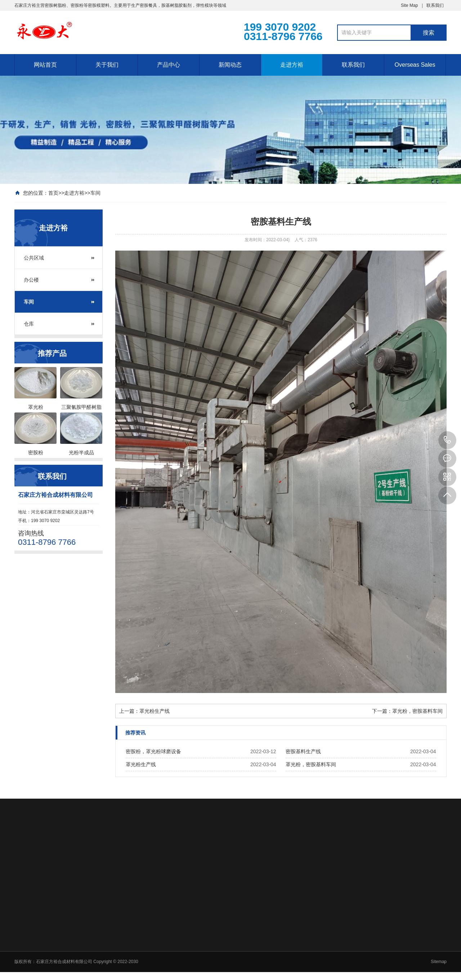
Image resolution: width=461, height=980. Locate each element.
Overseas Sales (415, 65)
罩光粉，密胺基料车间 (417, 711)
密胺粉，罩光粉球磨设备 (153, 751)
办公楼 (31, 280)
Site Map (409, 5)
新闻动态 (230, 65)
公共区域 (34, 258)
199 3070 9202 (447, 440)
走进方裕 (292, 65)
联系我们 (435, 5)
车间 (95, 193)
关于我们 (107, 65)
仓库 (29, 324)
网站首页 (45, 65)
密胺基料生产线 (303, 751)
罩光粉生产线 (155, 711)
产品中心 (169, 65)
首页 (53, 193)
